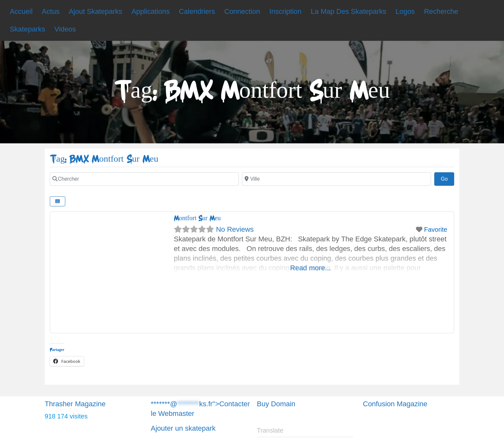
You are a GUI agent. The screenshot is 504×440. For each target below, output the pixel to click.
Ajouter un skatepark (183, 428)
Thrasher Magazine (75, 404)
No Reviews (235, 229)
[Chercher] (144, 179)
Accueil (21, 11)
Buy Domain (276, 404)
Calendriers (197, 11)
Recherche (441, 11)
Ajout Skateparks (95, 11)
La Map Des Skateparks (349, 11)
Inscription (285, 11)
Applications (151, 11)
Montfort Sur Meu (197, 218)
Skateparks (27, 29)
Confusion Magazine (395, 404)
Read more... (311, 268)
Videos (65, 29)
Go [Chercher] (447, 178)
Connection (242, 11)
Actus (51, 11)
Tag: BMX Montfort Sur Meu (104, 159)
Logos (405, 11)
